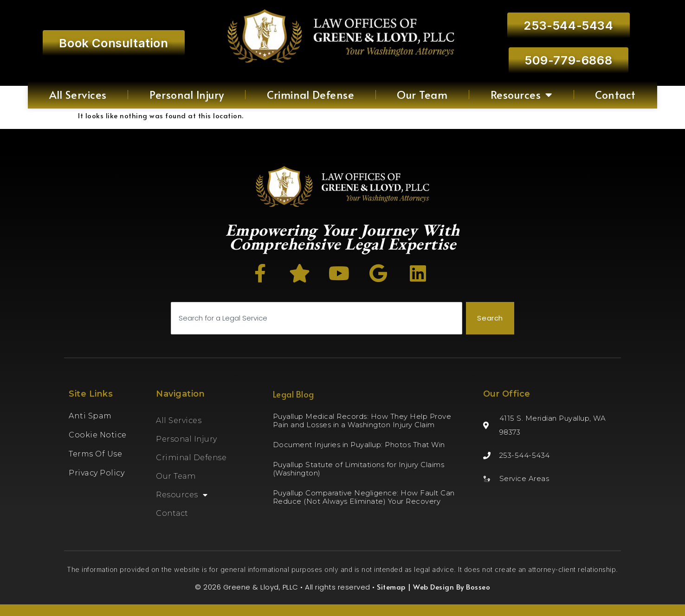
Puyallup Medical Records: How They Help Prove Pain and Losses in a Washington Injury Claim (362, 420)
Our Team (422, 94)
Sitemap (391, 587)
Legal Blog (294, 394)
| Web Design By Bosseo (448, 587)
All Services (78, 94)
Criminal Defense (310, 94)
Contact (615, 94)
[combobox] (317, 318)
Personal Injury (187, 94)
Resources (521, 95)
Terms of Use (95, 454)
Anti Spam (90, 416)
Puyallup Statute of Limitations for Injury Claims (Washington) (359, 469)
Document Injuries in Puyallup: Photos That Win (359, 445)
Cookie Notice (98, 435)
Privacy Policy (97, 473)
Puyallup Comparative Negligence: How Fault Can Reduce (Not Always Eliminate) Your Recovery (364, 497)
